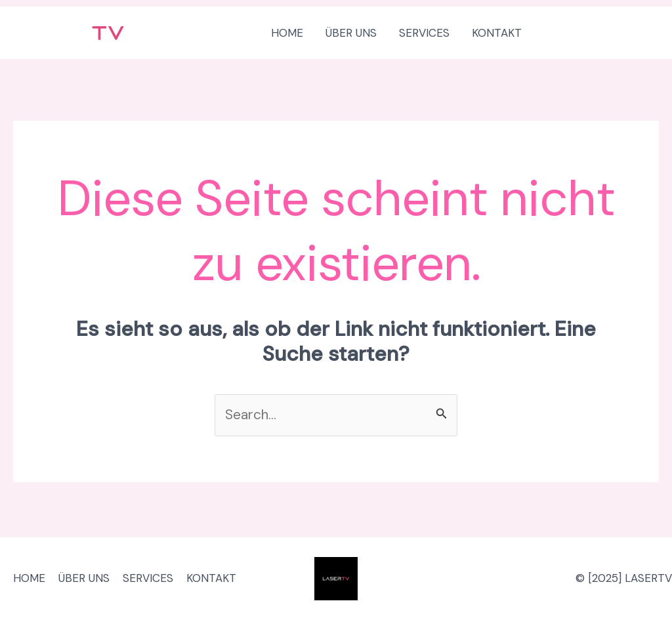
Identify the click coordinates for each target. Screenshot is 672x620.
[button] (602, 33)
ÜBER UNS (84, 578)
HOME (29, 578)
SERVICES (148, 578)
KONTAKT (211, 578)
